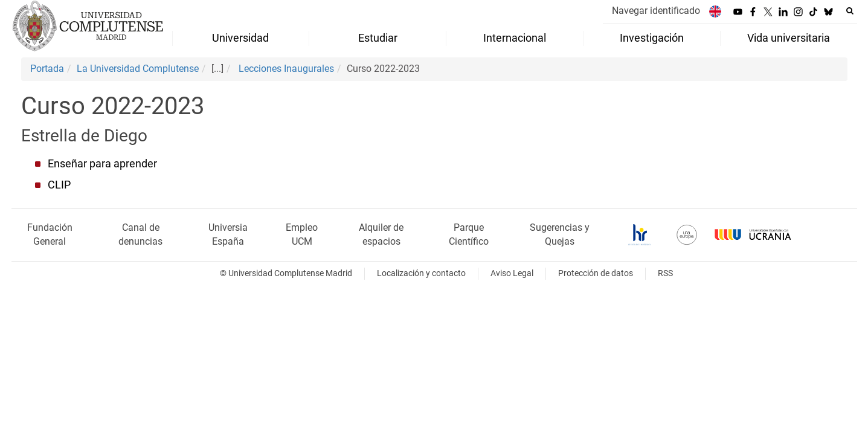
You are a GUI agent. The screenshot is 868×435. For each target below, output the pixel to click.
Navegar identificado (656, 11)
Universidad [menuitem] (240, 38)
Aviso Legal (512, 273)
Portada (47, 69)
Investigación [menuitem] (652, 38)
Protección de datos (596, 273)
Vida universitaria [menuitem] (789, 38)
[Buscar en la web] (850, 11)
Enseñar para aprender (102, 164)
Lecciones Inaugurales (285, 69)
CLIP (59, 185)
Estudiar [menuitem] (378, 38)
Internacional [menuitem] (515, 38)
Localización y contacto (421, 273)
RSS (665, 273)
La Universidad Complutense (138, 69)
